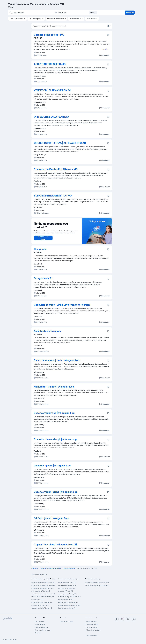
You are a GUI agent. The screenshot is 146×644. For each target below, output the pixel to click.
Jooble (15, 640)
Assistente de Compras (47, 331)
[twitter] (128, 619)
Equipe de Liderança (41, 627)
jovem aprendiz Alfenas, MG (67, 583)
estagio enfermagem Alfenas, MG (69, 605)
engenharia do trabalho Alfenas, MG (43, 585)
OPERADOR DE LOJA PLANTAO (51, 117)
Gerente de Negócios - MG (49, 35)
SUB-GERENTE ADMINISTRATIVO (53, 196)
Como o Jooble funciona (43, 630)
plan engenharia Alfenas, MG (41, 591)
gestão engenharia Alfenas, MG (42, 608)
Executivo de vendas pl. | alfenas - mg (55, 439)
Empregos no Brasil (92, 624)
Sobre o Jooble (39, 621)
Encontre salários (91, 635)
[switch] (109, 26)
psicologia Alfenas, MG (66, 600)
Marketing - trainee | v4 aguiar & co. (54, 387)
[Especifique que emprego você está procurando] (30, 13)
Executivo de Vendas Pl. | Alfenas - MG (56, 169)
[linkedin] (134, 619)
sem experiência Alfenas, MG (68, 585)
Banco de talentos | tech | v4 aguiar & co (57, 360)
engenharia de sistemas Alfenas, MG (43, 594)
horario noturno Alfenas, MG (67, 608)
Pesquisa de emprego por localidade (97, 585)
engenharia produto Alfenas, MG (42, 602)
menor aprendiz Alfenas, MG (67, 594)
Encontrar (130, 13)
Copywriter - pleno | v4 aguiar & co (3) (55, 544)
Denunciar (104, 55)
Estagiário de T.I (43, 278)
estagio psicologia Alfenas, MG (68, 602)
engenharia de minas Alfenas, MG (42, 588)
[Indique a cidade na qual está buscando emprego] (76, 13)
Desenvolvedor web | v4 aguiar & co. (54, 413)
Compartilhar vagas (66, 621)
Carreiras (38, 633)
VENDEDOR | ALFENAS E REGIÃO (52, 90)
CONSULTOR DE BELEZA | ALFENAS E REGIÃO (60, 143)
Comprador (40, 249)
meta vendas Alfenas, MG (40, 605)
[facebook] (117, 619)
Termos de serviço (92, 627)
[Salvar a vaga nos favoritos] (108, 35)
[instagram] (122, 619)
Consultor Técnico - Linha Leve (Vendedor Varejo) (62, 305)
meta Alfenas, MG (37, 600)
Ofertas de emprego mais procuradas (97, 583)
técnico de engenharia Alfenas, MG (43, 597)
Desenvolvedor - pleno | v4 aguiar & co (56, 492)
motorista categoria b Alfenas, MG (69, 597)
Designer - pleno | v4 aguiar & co (52, 466)
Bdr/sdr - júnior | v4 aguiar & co (51, 518)
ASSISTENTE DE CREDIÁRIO (50, 64)
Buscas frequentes (40, 574)
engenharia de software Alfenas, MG (43, 583)
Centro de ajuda (40, 624)
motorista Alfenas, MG (66, 591)
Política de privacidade (93, 630)
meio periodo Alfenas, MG (67, 588)
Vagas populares (91, 621)
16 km (93, 13)
